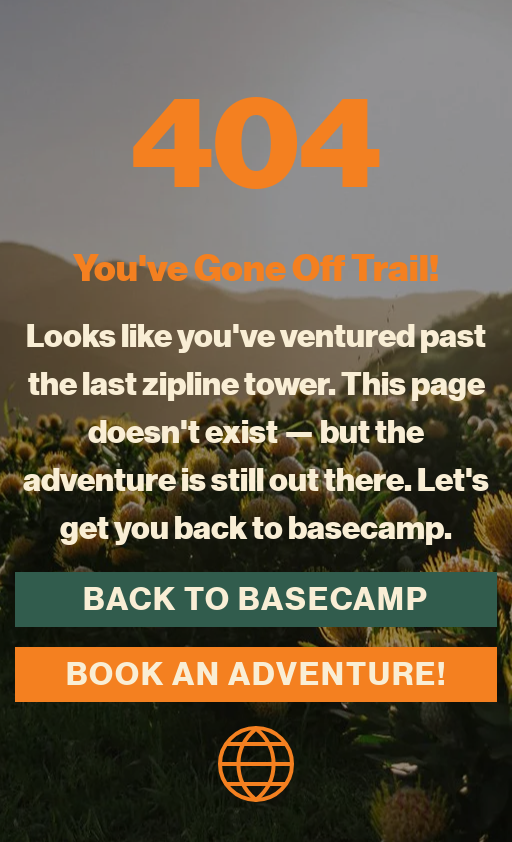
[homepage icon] (256, 760)
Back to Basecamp (256, 599)
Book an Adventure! (256, 674)
